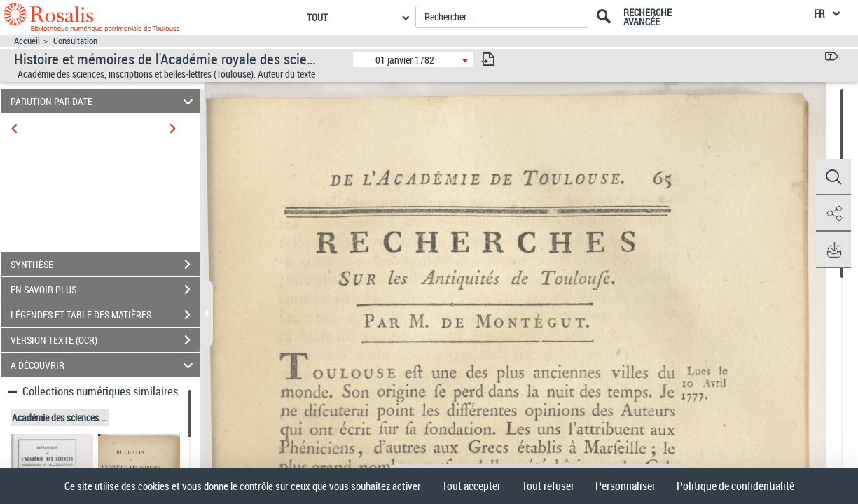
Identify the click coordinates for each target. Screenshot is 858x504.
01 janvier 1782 (405, 60)
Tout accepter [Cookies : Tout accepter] (471, 486)
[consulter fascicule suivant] (488, 59)
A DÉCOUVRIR (104, 365)
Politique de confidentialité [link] (735, 486)
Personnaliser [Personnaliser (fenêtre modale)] (625, 486)
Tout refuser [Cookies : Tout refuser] (548, 486)
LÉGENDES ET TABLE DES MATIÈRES (105, 315)
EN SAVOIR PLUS (105, 290)
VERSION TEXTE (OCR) (105, 340)
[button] (833, 177)
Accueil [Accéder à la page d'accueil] (27, 41)
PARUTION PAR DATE (104, 101)
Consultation (75, 41)
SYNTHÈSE (105, 265)
